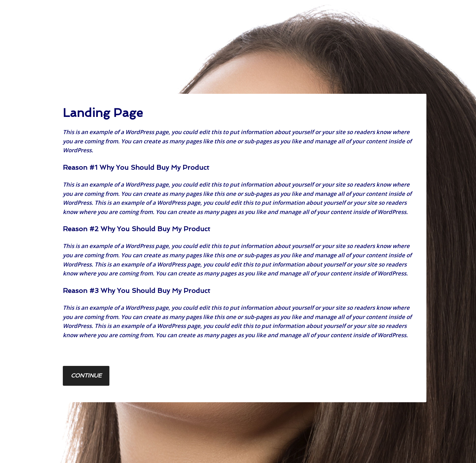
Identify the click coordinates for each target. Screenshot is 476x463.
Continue (86, 375)
